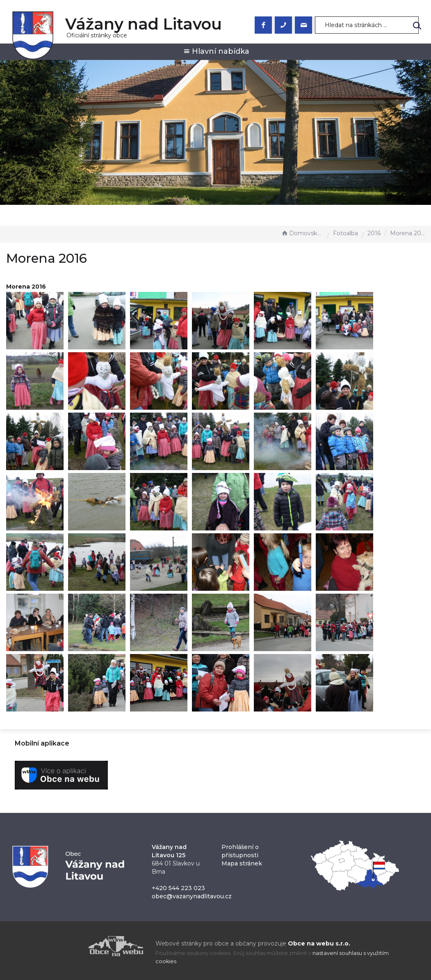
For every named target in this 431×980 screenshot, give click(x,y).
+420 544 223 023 (178, 888)
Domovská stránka (302, 233)
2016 (374, 233)
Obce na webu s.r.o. (319, 943)
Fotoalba (345, 233)
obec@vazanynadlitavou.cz (192, 896)
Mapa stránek (242, 863)
